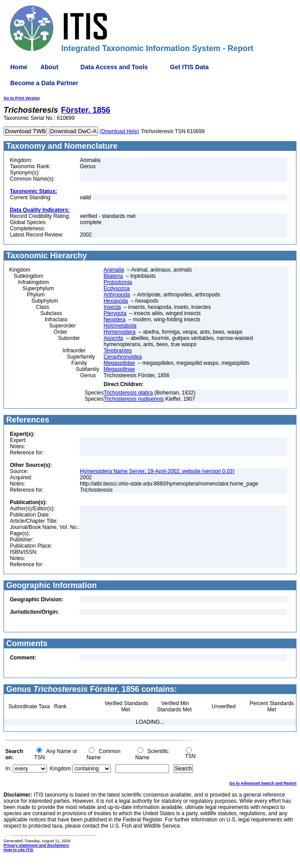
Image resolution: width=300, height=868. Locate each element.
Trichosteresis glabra (128, 393)
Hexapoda (116, 301)
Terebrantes (117, 351)
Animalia (114, 270)
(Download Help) (119, 131)
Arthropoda (116, 295)
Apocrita (113, 338)
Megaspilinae (119, 369)
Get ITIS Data (189, 67)
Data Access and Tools (114, 67)
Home (19, 67)
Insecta (112, 307)
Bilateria (113, 276)
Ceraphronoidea (122, 357)
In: (8, 769)
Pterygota (115, 313)
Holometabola (120, 326)
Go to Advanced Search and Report (263, 783)
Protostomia (118, 282)
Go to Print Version (22, 98)
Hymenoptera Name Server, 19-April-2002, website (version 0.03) (157, 471)
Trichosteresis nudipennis (134, 399)
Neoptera (114, 320)
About (49, 67)
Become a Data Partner (44, 83)
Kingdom (60, 769)
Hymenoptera (119, 332)
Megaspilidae (119, 363)
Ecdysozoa (116, 288)
